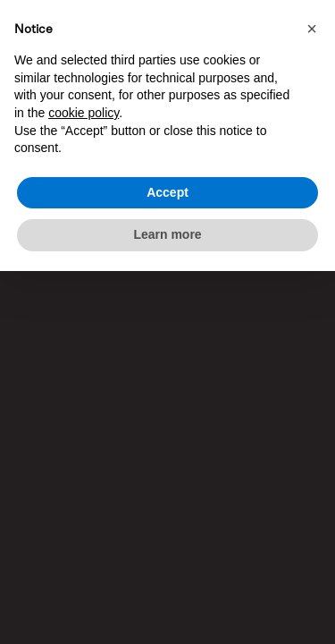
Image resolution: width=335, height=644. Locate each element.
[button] (312, 29)
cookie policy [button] (84, 113)
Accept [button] (167, 192)
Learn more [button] (167, 234)
